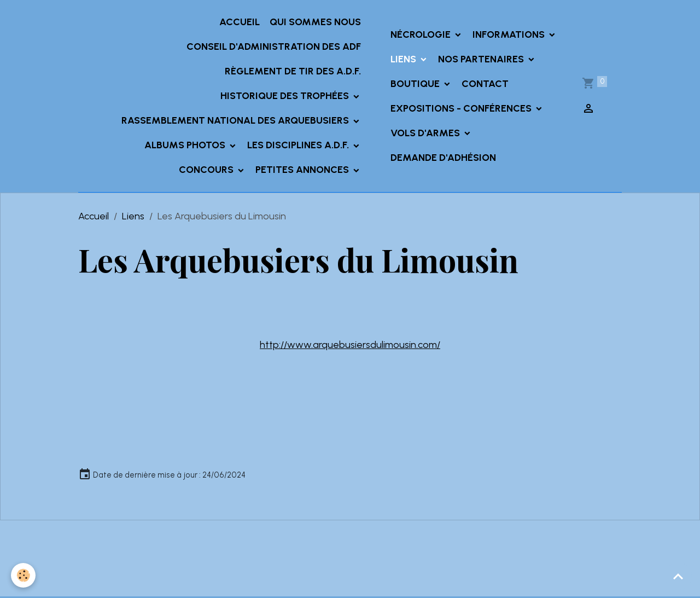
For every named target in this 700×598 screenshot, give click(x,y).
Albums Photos (186, 145)
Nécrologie (422, 34)
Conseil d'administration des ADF (274, 47)
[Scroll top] (678, 576)
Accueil (240, 22)
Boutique (416, 84)
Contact (485, 84)
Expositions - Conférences (462, 108)
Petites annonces (303, 170)
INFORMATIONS (510, 34)
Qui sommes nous (315, 22)
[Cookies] (23, 575)
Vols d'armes (426, 133)
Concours (207, 170)
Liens (404, 59)
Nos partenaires (482, 59)
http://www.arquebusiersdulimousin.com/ (350, 345)
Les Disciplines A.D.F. (299, 145)
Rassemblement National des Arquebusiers (236, 120)
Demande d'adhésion (443, 158)
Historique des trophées (286, 96)
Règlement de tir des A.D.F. (293, 71)
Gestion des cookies (350, 580)
